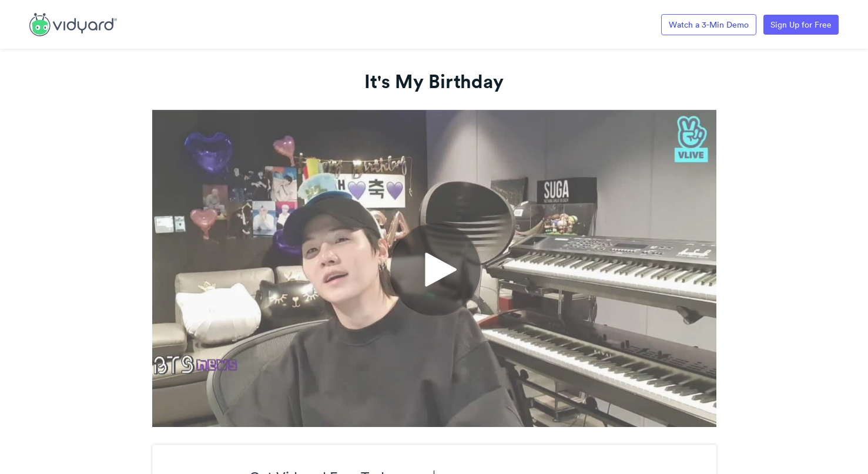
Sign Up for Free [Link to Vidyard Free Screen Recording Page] (801, 25)
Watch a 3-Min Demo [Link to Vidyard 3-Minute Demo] (709, 25)
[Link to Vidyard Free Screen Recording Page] (73, 23)
